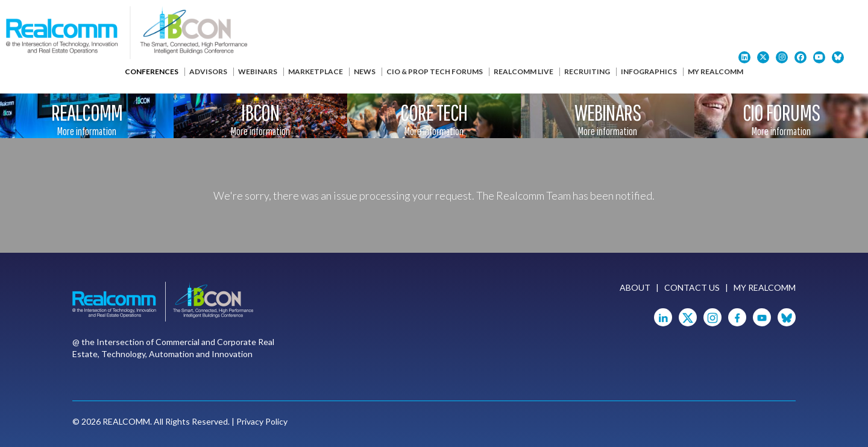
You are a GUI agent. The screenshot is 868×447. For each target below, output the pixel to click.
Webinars (258, 71)
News (365, 71)
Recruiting (587, 71)
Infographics (649, 71)
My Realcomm (715, 71)
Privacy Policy (262, 421)
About (635, 287)
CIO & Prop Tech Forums (435, 71)
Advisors (208, 71)
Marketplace (316, 71)
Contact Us (692, 287)
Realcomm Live (524, 71)
